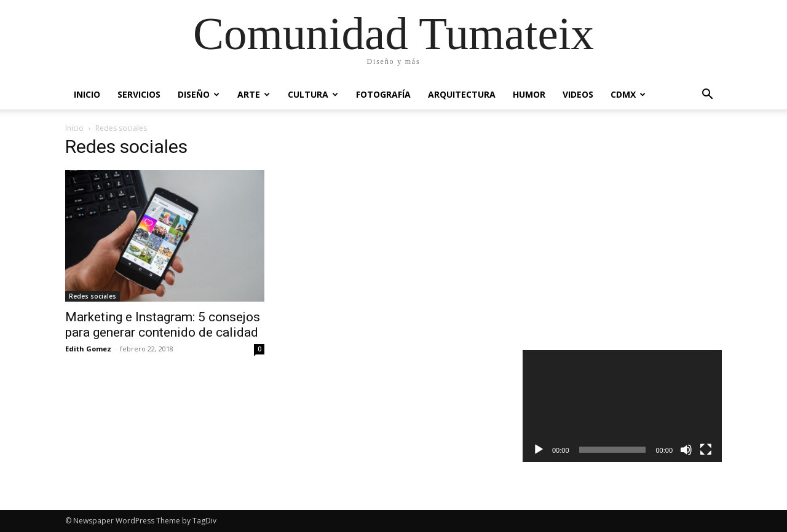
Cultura (313, 94)
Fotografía (383, 94)
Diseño (199, 94)
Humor (529, 94)
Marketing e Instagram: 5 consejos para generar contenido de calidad (163, 325)
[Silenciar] (686, 450)
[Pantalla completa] (706, 450)
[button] (707, 96)
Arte (254, 94)
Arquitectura (462, 94)
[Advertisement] (623, 247)
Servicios (139, 94)
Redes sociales (93, 296)
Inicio (87, 94)
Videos (578, 94)
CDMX (628, 94)
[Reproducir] (539, 450)
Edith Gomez (88, 349)
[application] (622, 406)
